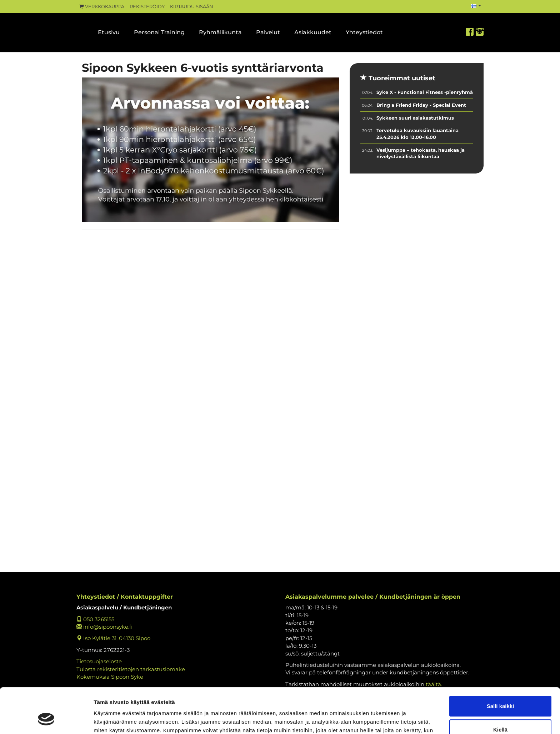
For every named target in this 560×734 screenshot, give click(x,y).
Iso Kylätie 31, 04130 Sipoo (113, 638)
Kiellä (500, 691)
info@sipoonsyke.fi (104, 627)
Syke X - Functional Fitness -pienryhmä (425, 92)
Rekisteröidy (147, 7)
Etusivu (109, 32)
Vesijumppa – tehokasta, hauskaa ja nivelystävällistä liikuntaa (421, 153)
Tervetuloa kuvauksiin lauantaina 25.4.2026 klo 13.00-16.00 (417, 134)
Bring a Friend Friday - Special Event (421, 105)
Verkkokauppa (102, 7)
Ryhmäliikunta (220, 32)
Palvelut (268, 32)
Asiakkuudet (313, 32)
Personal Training (159, 32)
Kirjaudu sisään (192, 7)
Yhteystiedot (364, 32)
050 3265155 (95, 619)
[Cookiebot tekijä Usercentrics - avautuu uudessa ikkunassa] (46, 720)
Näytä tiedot (109, 720)
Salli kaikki (501, 667)
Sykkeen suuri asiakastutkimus (415, 118)
